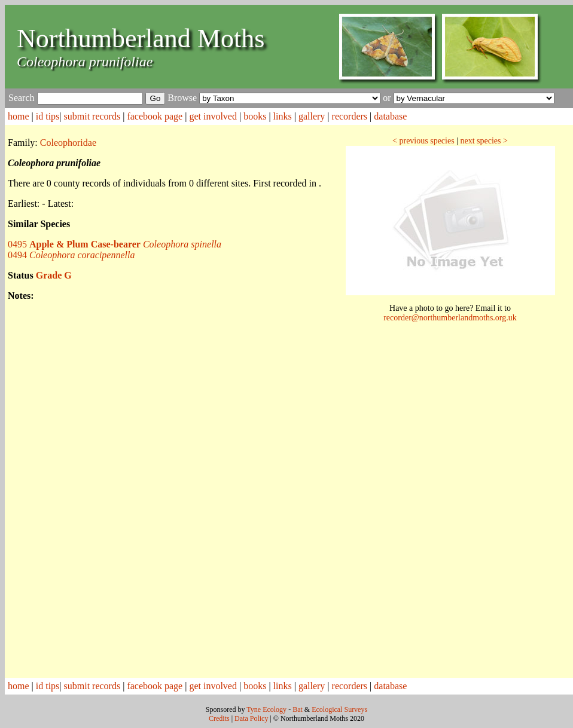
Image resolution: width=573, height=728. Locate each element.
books (255, 116)
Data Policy (251, 718)
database (390, 116)
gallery (312, 116)
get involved (213, 116)
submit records (92, 116)
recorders (350, 116)
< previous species (423, 141)
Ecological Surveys (339, 709)
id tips (48, 116)
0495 (115, 244)
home (19, 116)
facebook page (155, 116)
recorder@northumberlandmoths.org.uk (450, 318)
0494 (71, 255)
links (283, 116)
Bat (298, 709)
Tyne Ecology (266, 709)
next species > (484, 141)
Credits (219, 718)
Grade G (54, 275)
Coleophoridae (68, 143)
